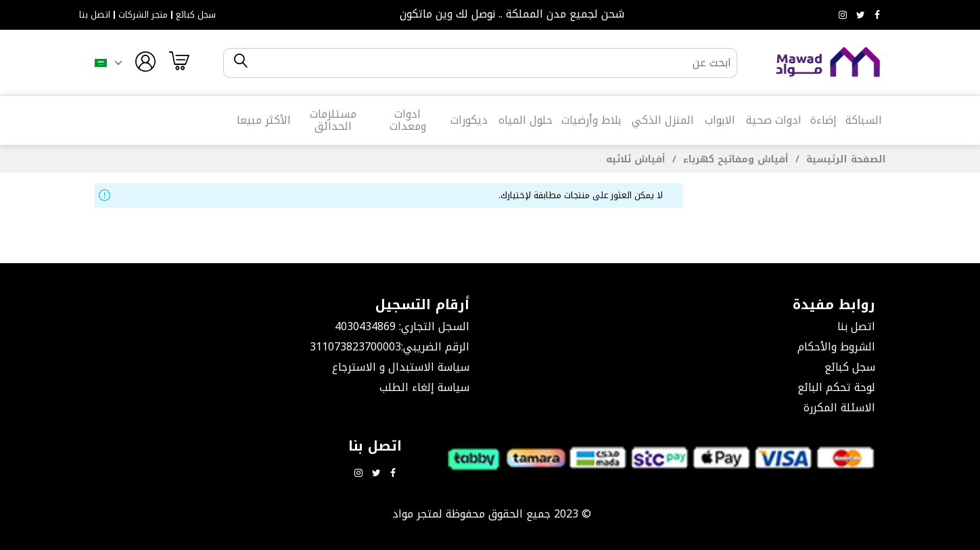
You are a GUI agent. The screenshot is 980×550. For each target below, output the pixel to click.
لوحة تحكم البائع (836, 387)
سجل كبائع (196, 15)
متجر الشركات (143, 15)
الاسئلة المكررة (839, 408)
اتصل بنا (95, 15)
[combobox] (492, 63)
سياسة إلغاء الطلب (424, 387)
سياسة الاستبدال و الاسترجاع (401, 367)
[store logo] (829, 63)
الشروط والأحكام (836, 347)
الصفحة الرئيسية (844, 159)
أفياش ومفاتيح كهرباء (734, 159)
